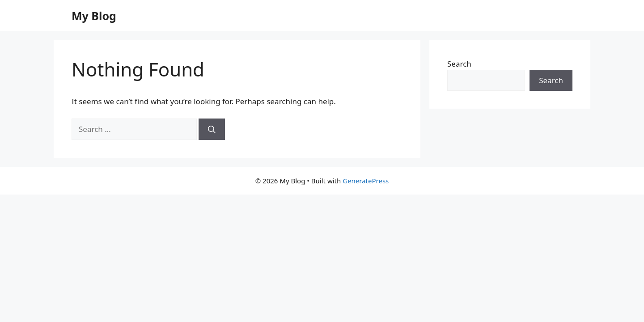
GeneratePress (366, 181)
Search (459, 64)
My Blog (94, 16)
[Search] (212, 129)
